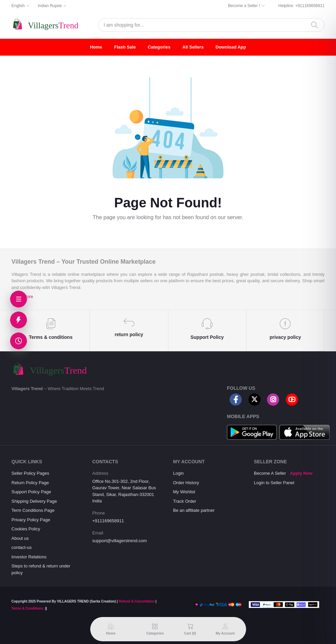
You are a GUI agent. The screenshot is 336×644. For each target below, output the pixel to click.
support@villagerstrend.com (120, 541)
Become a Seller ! (244, 6)
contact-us (22, 547)
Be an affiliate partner (194, 510)
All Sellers (193, 47)
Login (178, 473)
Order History (186, 483)
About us (20, 538)
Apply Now (301, 473)
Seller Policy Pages (30, 473)
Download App (231, 47)
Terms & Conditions (27, 608)
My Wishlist (184, 492)
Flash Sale (125, 47)
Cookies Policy (26, 529)
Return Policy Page (30, 483)
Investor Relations (29, 557)
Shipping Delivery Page (34, 501)
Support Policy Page (31, 492)
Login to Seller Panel (274, 483)
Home (96, 47)
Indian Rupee (50, 6)
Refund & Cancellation (137, 601)
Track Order (185, 501)
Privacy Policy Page (31, 520)
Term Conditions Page (33, 510)
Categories (159, 47)
